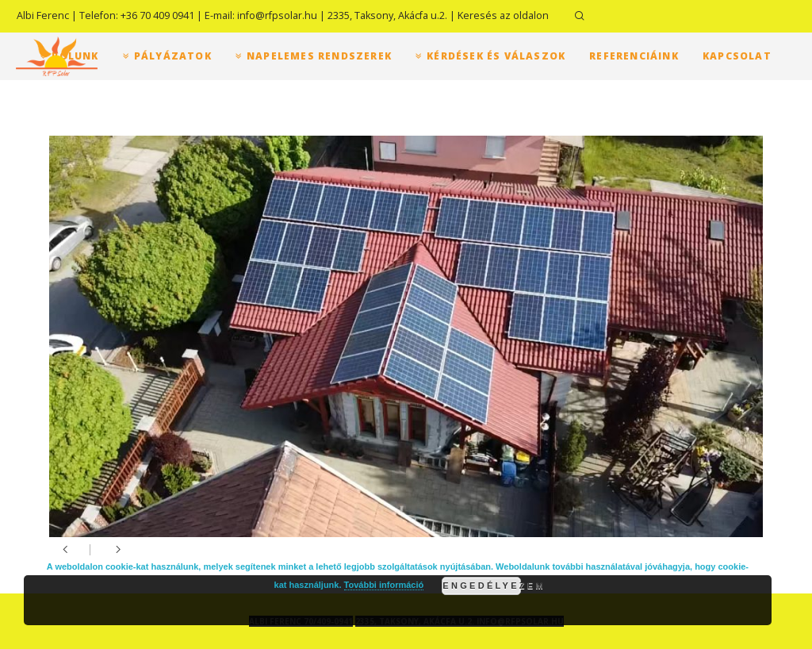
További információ (384, 585)
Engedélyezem (482, 586)
